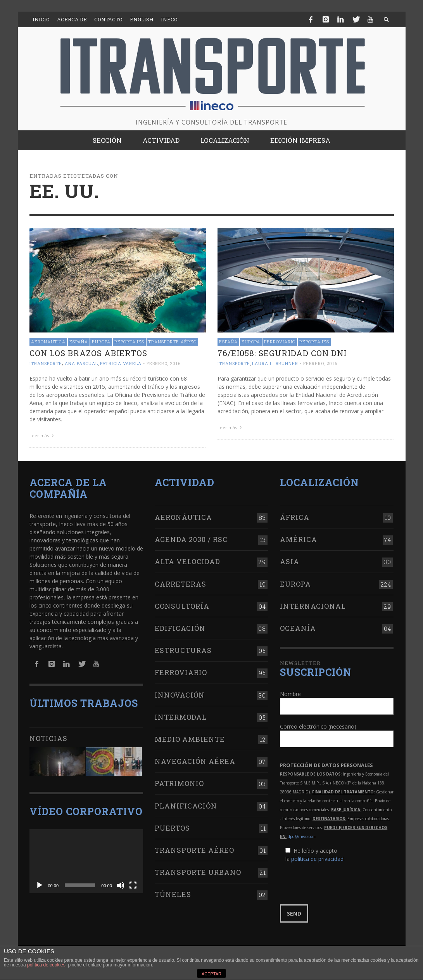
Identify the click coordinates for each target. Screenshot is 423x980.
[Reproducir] (40, 885)
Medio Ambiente (190, 739)
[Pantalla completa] (133, 885)
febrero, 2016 (164, 363)
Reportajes (129, 342)
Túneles (173, 894)
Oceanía (298, 628)
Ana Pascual (81, 363)
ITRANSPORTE (46, 363)
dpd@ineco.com (302, 836)
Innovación (180, 695)
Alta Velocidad (187, 561)
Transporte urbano (198, 872)
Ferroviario (280, 342)
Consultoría (182, 606)
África (295, 517)
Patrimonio (179, 783)
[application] (86, 861)
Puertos (172, 828)
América (299, 539)
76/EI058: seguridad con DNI (282, 353)
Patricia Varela (121, 363)
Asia (290, 561)
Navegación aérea (195, 761)
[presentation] (339, 884)
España (79, 342)
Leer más (43, 435)
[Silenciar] (121, 885)
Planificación (186, 806)
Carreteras (180, 584)
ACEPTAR (211, 974)
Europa (101, 342)
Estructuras (183, 650)
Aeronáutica (48, 342)
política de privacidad (317, 859)
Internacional (313, 606)
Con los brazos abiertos (88, 353)
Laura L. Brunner (275, 363)
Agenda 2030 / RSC (191, 539)
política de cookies (46, 965)
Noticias (48, 738)
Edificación (180, 628)
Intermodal (181, 717)
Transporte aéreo (172, 342)
